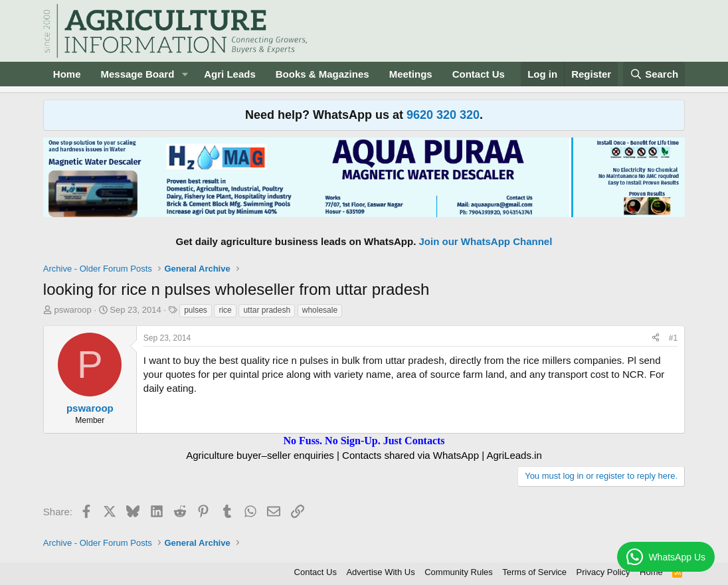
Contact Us (479, 74)
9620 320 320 (443, 115)
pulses (196, 310)
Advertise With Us (380, 572)
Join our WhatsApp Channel (486, 241)
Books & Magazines (322, 74)
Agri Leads (230, 74)
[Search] (654, 74)
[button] (185, 74)
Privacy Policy (603, 572)
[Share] (656, 338)
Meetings (411, 74)
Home (67, 74)
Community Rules (459, 572)
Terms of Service (534, 572)
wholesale (320, 310)
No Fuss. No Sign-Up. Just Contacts (364, 441)
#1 (673, 338)
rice (225, 310)
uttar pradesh (267, 310)
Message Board (137, 74)
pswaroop (72, 310)
